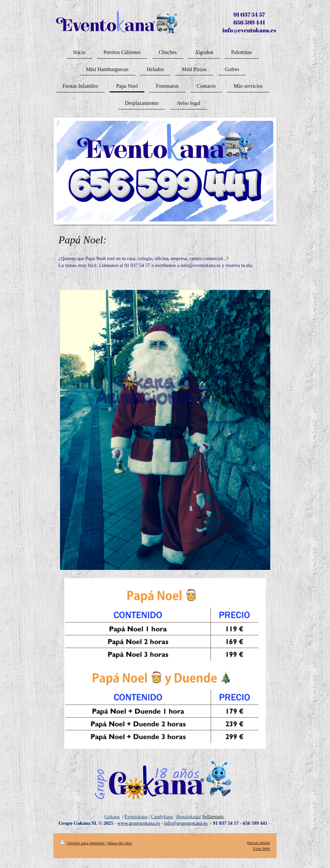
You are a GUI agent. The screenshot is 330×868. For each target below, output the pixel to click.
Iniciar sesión (258, 843)
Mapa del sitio (120, 843)
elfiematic (215, 817)
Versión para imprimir (83, 843)
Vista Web (261, 849)
